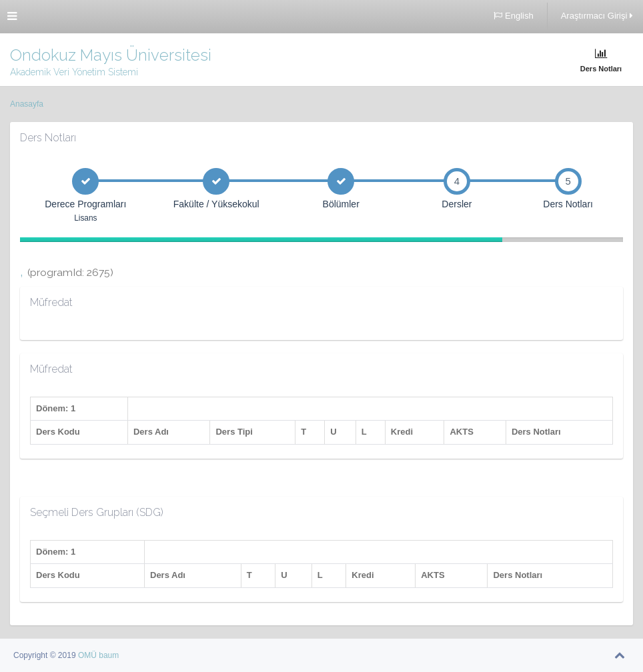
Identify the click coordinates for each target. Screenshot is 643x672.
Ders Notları (601, 60)
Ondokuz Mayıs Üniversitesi (111, 55)
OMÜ (88, 655)
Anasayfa (27, 104)
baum (109, 655)
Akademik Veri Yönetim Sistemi (74, 72)
